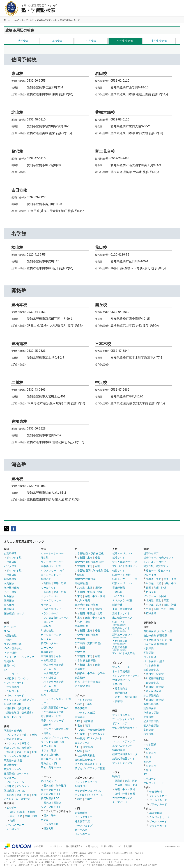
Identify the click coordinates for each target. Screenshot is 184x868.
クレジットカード (14, 683)
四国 (149, 588)
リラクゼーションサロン (89, 791)
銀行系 (10, 678)
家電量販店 (81, 813)
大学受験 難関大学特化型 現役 (92, 571)
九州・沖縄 (84, 600)
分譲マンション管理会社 (18, 748)
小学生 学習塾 (159, 41)
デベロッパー (14, 829)
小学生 (101, 673)
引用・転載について (111, 846)
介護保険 (149, 717)
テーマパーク (120, 802)
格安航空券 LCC (50, 798)
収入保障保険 (154, 691)
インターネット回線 (155, 596)
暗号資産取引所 (13, 704)
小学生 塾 (80, 652)
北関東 (21, 812)
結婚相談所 (119, 750)
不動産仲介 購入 (13, 739)
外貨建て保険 (151, 713)
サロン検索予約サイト (125, 728)
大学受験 (23, 41)
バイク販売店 (49, 678)
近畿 (27, 752)
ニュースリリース (54, 846)
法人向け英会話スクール (89, 764)
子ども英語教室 (84, 700)
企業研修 (117, 684)
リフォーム (10, 778)
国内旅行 (49, 786)
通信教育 (80, 669)
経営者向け (121, 688)
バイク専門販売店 (54, 682)
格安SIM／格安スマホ (156, 566)
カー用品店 (81, 830)
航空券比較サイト (51, 790)
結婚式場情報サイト (124, 759)
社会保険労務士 (96, 730)
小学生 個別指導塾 (85, 660)
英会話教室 (81, 708)
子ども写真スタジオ (52, 712)
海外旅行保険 (11, 588)
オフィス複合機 (50, 755)
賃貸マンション (13, 769)
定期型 (160, 674)
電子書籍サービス (51, 716)
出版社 (47, 733)
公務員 (81, 738)
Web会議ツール (121, 680)
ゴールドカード (15, 695)
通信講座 (80, 717)
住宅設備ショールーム (17, 773)
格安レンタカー (50, 643)
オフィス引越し (50, 746)
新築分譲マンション (15, 791)
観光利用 (49, 828)
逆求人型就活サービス (125, 562)
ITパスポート (95, 738)
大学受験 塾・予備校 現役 (89, 553)
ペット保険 (10, 592)
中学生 (91, 673)
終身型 (150, 674)
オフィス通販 (49, 750)
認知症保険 (150, 708)
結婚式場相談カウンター (126, 754)
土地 (34, 735)
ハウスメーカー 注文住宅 (17, 799)
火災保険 (9, 583)
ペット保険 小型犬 (154, 661)
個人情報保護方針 (74, 846)
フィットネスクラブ (86, 782)
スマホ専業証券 (13, 644)
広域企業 (151, 592)
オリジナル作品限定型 (56, 729)
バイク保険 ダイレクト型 (158, 640)
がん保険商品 (151, 695)
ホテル (45, 820)
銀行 (9, 640)
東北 (12, 812)
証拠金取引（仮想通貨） (20, 713)
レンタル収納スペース (56, 618)
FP (79, 721)
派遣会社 (117, 605)
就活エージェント (122, 553)
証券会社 (11, 636)
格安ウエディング (122, 746)
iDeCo (147, 762)
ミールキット (49, 588)
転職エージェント (122, 583)
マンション (13, 735)
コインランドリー (51, 575)
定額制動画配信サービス (55, 708)
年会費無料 (13, 687)
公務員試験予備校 (85, 760)
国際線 (57, 803)
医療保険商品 (151, 670)
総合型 (47, 725)
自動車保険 (10, 553)
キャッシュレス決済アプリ (19, 700)
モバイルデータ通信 (155, 562)
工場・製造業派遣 (122, 609)
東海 (19, 752)
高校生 (81, 673)
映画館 (116, 776)
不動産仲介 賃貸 (13, 760)
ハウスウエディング (124, 741)
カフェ (45, 703)
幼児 (80, 704)
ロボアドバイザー (14, 717)
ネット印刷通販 (121, 671)
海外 (54, 815)
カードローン (11, 674)
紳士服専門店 (82, 821)
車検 (43, 695)
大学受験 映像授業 (85, 579)
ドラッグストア (84, 817)
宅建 (80, 726)
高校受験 (57, 41)
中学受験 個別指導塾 (86, 635)
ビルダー (11, 807)
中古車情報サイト (51, 656)
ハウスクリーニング (52, 571)
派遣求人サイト (121, 613)
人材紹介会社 (120, 642)
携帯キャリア (151, 553)
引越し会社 (47, 630)
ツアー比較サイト (51, 807)
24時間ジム (81, 786)
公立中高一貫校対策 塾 (88, 643)
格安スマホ (164, 571)
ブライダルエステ (122, 715)
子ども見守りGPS (51, 768)
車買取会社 (47, 652)
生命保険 (9, 596)
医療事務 (88, 721)
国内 (46, 815)
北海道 (81, 588)
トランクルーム (50, 613)
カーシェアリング (51, 635)
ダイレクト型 (14, 558)
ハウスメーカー (15, 825)
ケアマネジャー (99, 734)
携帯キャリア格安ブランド (159, 558)
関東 (135, 781)
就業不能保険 (151, 704)
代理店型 (11, 562)
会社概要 (38, 846)
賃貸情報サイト (13, 765)
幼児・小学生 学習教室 (88, 682)
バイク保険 (10, 566)
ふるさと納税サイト (52, 609)
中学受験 (91, 41)
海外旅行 (61, 786)
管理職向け (121, 693)
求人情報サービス (122, 618)
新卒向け (120, 701)
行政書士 (82, 734)
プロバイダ (150, 575)
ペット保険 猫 (151, 665)
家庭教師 (80, 678)
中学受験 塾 (81, 626)
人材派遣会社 (120, 648)
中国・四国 (31, 816)
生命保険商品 (151, 683)
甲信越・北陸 (95, 592)
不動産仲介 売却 (13, 731)
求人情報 (128, 846)
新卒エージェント (122, 636)
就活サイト (119, 558)
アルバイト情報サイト (125, 566)
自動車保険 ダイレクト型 (158, 631)
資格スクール (82, 743)
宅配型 (47, 626)
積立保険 (149, 734)
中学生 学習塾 (125, 41)
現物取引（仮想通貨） (19, 708)
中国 (174, 583)
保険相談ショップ (14, 613)
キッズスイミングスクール (89, 795)
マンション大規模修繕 (17, 756)
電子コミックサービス (54, 721)
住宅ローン (10, 665)
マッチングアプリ (122, 763)
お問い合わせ (92, 846)
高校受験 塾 (81, 583)
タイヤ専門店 (82, 834)
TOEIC (81, 730)
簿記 (87, 726)
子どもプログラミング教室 (90, 768)
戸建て (25, 735)
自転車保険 (10, 579)
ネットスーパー (50, 596)
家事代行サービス (51, 566)
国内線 (47, 803)
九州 (34, 752)
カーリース (47, 648)
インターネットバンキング (19, 657)
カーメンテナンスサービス (56, 699)
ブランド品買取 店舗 (53, 742)
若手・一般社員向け (126, 697)
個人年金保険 (151, 726)
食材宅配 (46, 579)
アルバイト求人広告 (124, 653)
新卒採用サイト (121, 629)
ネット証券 (10, 627)
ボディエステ (120, 723)
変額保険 (149, 730)
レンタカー (47, 639)
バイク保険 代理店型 (155, 644)
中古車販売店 (49, 660)
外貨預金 (9, 661)
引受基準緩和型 (155, 678)
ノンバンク (23, 678)
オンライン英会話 (85, 713)
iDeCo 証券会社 (13, 648)
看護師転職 (119, 588)
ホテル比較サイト (51, 794)
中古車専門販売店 (54, 665)
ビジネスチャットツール (126, 676)
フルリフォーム (15, 782)
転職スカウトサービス (125, 579)
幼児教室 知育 (83, 686)
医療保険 (9, 600)
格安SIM (151, 571)
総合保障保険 (151, 721)
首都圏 (10, 752)
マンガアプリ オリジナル (55, 738)
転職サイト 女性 (121, 575)
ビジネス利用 (51, 824)
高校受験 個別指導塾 (86, 605)
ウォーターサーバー (52, 553)
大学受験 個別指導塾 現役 (89, 562)
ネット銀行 (10, 653)
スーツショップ (84, 826)
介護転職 (117, 592)
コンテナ (49, 622)
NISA (7, 631)
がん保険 (9, 605)
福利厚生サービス (51, 759)
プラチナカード (158, 804)
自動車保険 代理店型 (155, 636)
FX (6, 670)
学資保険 (9, 609)
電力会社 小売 (49, 763)
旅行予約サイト (50, 781)
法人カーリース (121, 667)
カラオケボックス (122, 798)
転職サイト (119, 571)
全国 (132, 794)
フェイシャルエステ (124, 719)
